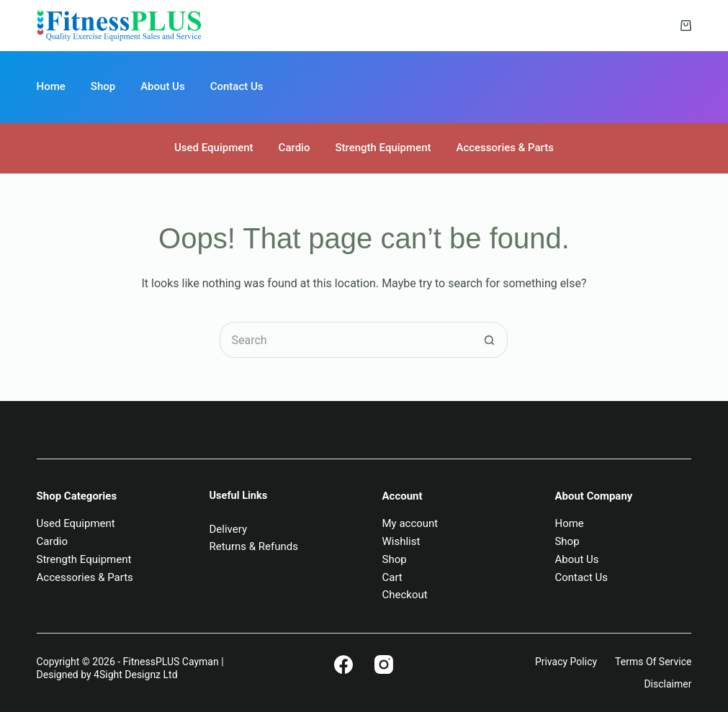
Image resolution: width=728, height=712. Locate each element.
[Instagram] (384, 664)
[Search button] (490, 340)
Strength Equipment (383, 148)
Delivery (229, 529)
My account (410, 523)
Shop (103, 86)
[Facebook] (343, 664)
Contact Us (237, 86)
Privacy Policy (566, 662)
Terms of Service (653, 662)
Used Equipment (214, 148)
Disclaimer (668, 684)
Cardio (295, 148)
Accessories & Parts (505, 148)
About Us (163, 86)
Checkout (404, 595)
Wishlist (401, 541)
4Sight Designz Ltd (135, 675)
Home (51, 86)
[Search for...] (346, 340)
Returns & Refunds (254, 546)
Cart (392, 577)
